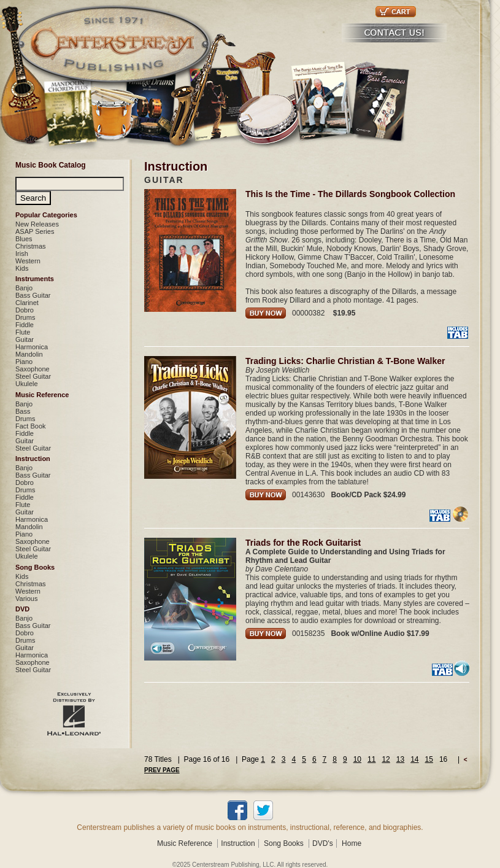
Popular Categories (46, 215)
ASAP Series (35, 231)
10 (357, 759)
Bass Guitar (33, 295)
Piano (24, 362)
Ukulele (27, 384)
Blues (24, 239)
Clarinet (27, 303)
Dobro (25, 310)
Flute (23, 332)
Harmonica (32, 347)
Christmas (31, 246)
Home (352, 843)
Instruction (33, 459)
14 (414, 759)
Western (28, 261)
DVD (22, 609)
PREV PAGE (162, 770)
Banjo (24, 288)
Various (26, 599)
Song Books (35, 567)
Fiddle (25, 325)
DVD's (323, 843)
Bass (23, 411)
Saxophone (33, 369)
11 (371, 759)
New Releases (37, 224)
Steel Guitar (33, 376)
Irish (22, 254)
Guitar (25, 339)
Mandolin (29, 354)
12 (386, 759)
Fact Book (31, 426)
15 (429, 759)
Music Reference (42, 395)
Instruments (35, 279)
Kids (22, 268)
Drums (25, 317)
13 (400, 759)
